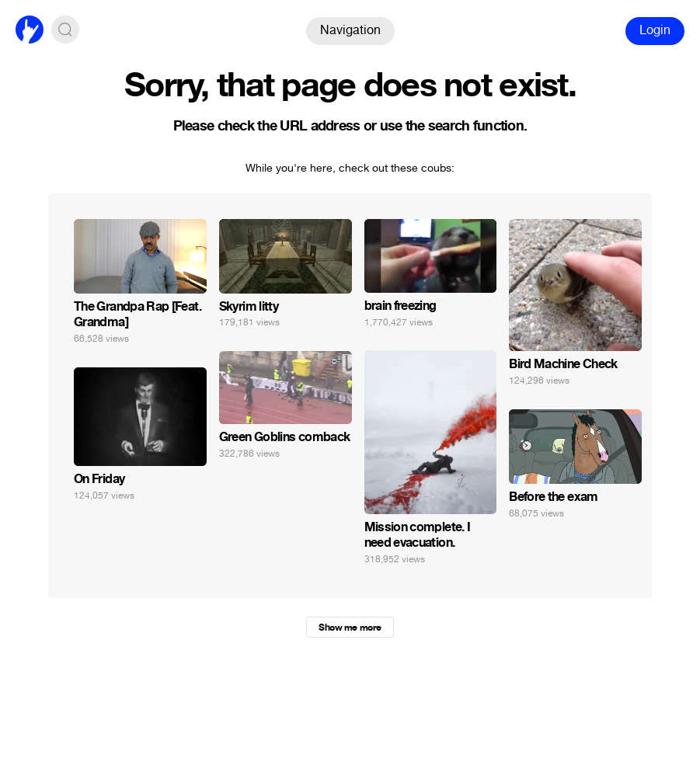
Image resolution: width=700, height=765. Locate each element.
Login (655, 30)
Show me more (350, 628)
